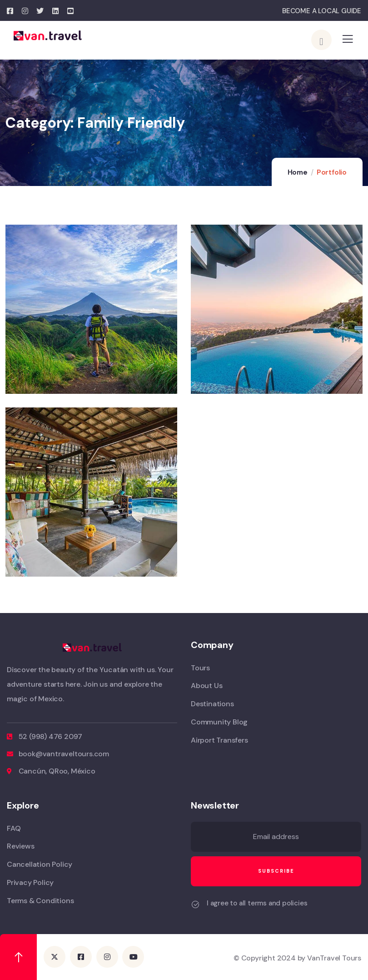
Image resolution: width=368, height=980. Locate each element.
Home (298, 172)
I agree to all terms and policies (257, 903)
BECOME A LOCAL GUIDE (322, 11)
